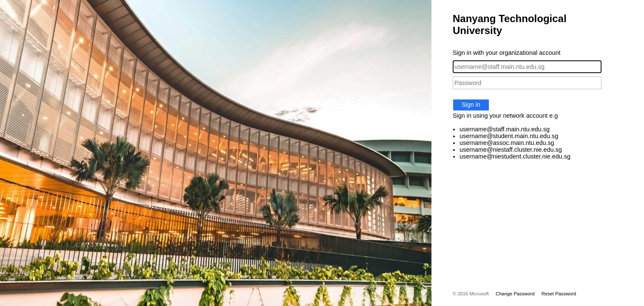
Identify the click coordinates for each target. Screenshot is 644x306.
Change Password (515, 294)
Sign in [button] (471, 105)
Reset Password (559, 294)
